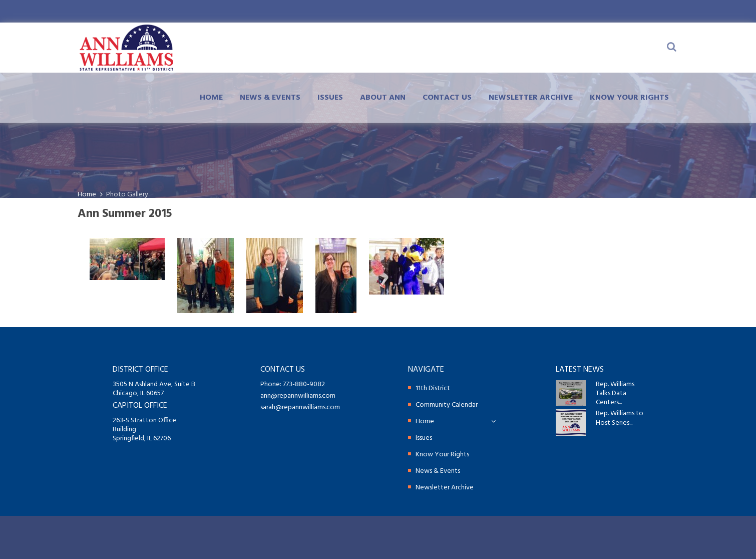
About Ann (383, 98)
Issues (330, 98)
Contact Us (447, 98)
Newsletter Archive (531, 98)
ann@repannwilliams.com (298, 396)
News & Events (270, 98)
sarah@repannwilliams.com (300, 407)
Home (211, 98)
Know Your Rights (629, 98)
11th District (433, 388)
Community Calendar (447, 405)
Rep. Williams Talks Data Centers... (615, 394)
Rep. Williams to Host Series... (620, 418)
